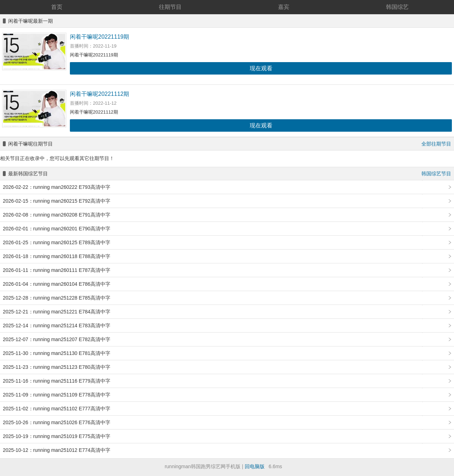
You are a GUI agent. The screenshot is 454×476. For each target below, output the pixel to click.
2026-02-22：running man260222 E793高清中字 (57, 187)
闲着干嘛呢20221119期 (99, 37)
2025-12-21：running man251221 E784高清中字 (57, 312)
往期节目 (170, 7)
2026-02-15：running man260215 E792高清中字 (57, 201)
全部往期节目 (436, 144)
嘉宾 (284, 7)
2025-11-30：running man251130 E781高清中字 (57, 353)
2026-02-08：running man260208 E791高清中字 (57, 215)
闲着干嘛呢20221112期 (99, 94)
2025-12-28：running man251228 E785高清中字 (57, 298)
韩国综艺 (397, 7)
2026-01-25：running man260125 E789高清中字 (57, 242)
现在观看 (261, 68)
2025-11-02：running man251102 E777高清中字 (57, 409)
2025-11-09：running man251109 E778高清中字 (57, 395)
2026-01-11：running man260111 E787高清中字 (57, 270)
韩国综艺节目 (436, 174)
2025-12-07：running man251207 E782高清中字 (57, 339)
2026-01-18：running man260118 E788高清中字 (57, 256)
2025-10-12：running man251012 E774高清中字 (57, 450)
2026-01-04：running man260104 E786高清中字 (57, 284)
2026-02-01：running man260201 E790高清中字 (57, 229)
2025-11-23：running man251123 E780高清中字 (57, 367)
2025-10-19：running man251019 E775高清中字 (57, 436)
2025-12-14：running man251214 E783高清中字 (57, 325)
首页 (57, 7)
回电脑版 (255, 466)
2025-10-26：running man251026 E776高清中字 (57, 422)
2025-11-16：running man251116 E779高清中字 (57, 381)
